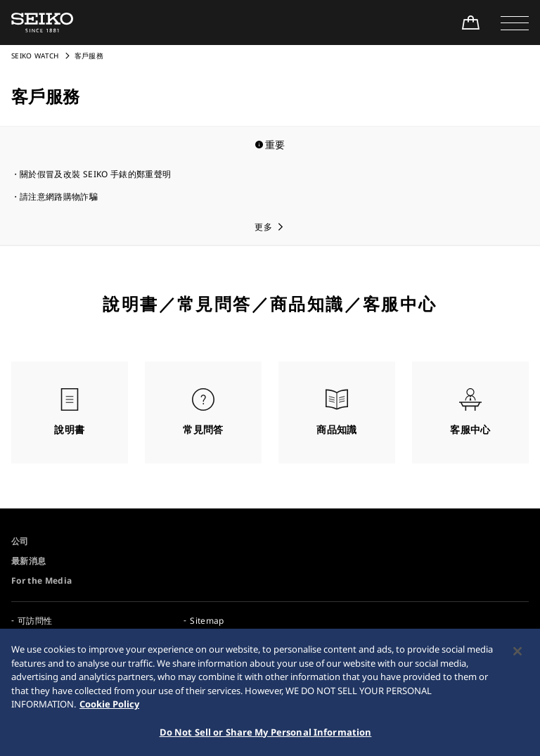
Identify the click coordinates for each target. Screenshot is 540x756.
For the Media (42, 581)
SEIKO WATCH (35, 56)
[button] (515, 23)
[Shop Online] (470, 23)
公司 (20, 541)
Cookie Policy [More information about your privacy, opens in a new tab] (109, 708)
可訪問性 (35, 621)
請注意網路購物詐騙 (59, 197)
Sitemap (207, 621)
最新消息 (28, 561)
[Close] (517, 655)
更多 (263, 227)
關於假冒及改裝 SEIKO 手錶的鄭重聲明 (95, 174)
